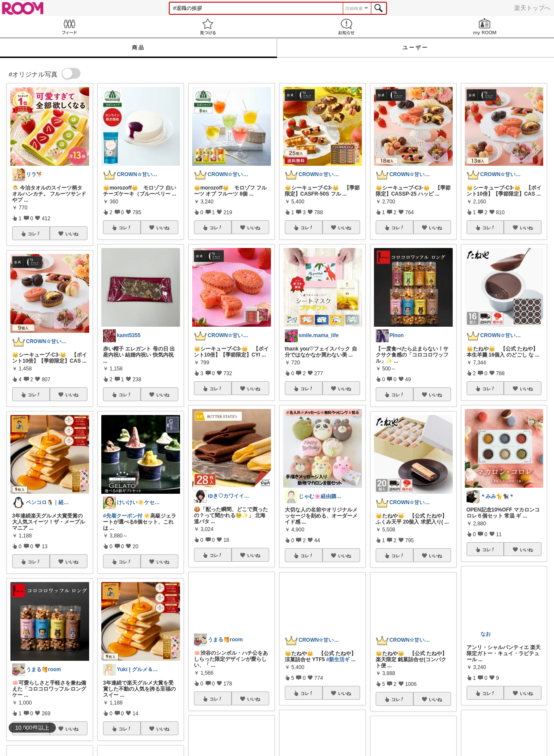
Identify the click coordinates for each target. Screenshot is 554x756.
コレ (34, 234)
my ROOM (485, 27)
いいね (72, 234)
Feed (69, 27)
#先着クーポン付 (123, 516)
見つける (208, 27)
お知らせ (346, 27)
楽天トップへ (532, 8)
